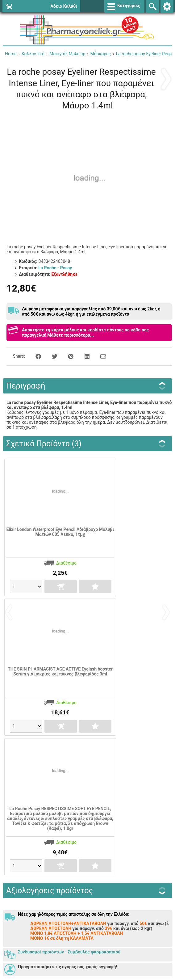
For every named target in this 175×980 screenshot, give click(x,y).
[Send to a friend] (99, 356)
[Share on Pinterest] (67, 356)
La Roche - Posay (55, 268)
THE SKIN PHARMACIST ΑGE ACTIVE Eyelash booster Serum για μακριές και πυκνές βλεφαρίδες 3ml (60, 671)
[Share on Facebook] (35, 356)
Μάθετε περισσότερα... (71, 335)
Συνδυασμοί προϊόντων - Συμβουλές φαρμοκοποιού (69, 952)
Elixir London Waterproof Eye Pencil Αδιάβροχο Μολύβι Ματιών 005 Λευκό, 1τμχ (60, 532)
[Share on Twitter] (51, 356)
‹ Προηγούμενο (166, 79)
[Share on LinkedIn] (84, 356)
